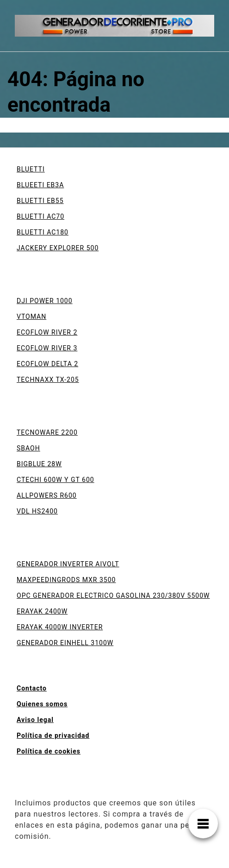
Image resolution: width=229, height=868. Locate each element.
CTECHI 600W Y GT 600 (56, 480)
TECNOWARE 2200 (47, 432)
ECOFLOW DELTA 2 (47, 364)
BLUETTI (31, 169)
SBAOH (28, 448)
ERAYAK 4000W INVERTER (60, 627)
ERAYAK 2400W (42, 611)
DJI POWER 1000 (45, 301)
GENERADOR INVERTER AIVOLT (68, 564)
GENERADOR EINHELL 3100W (65, 643)
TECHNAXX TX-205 (48, 380)
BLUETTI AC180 (43, 232)
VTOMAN (31, 317)
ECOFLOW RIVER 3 (47, 348)
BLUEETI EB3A (40, 185)
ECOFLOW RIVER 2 (47, 332)
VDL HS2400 (37, 511)
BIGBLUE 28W (39, 464)
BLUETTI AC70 (40, 216)
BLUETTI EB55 (40, 201)
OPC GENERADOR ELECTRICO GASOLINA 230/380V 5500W (113, 596)
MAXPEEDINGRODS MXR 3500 (66, 580)
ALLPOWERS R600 (47, 495)
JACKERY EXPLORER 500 (58, 248)
